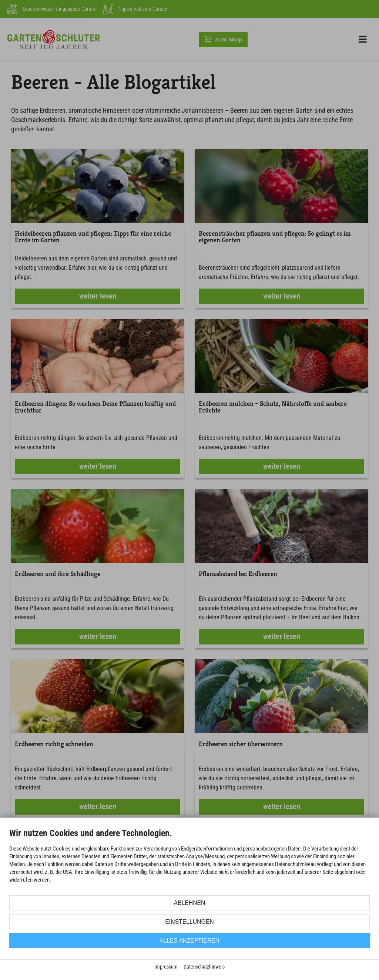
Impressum (166, 967)
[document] (189, 861)
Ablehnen (190, 903)
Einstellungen (189, 922)
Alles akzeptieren (189, 941)
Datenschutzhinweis (204, 967)
